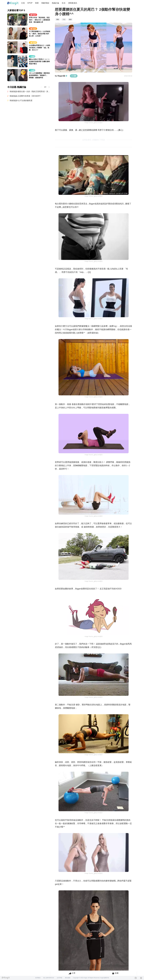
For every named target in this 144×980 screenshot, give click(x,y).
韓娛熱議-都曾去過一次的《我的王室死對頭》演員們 (30, 91)
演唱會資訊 (73, 3)
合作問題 (60, 978)
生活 (64, 3)
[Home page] (13, 3)
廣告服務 (68, 978)
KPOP (30, 3)
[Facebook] (136, 978)
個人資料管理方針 (49, 978)
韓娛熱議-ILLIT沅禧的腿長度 (21, 100)
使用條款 (38, 978)
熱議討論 (55, 3)
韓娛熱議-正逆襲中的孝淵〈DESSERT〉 (26, 96)
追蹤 (74, 76)
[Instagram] (141, 978)
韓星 (37, 3)
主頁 (23, 3)
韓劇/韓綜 (45, 3)
